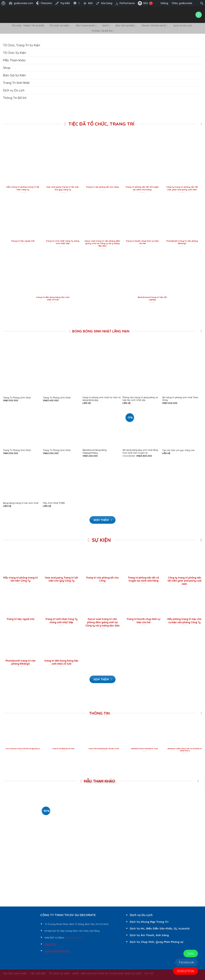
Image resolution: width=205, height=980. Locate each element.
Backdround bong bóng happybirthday (95, 452)
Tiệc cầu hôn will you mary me (178, 450)
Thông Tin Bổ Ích (103, 31)
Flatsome (44, 3)
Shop (106, 26)
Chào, (184, 3)
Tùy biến (65, 3)
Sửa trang (107, 3)
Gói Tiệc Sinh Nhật (15, 973)
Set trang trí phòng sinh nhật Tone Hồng (180, 399)
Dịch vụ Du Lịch (183, 26)
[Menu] (198, 15)
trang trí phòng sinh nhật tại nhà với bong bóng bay (102, 399)
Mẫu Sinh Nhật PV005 (54, 503)
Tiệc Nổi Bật (38, 973)
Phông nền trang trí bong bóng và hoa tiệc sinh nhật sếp (140, 399)
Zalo (191, 953)
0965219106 (185, 971)
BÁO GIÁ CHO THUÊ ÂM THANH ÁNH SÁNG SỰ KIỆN (111, 973)
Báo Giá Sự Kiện (126, 26)
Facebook (187, 962)
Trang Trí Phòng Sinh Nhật (17, 398)
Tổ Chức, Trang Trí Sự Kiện (28, 26)
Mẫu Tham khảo (86, 26)
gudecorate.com (23, 3)
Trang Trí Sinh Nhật (155, 26)
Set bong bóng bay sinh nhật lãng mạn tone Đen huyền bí (140, 452)
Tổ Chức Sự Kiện (60, 26)
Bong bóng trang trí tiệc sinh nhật (21, 503)
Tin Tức (149, 973)
